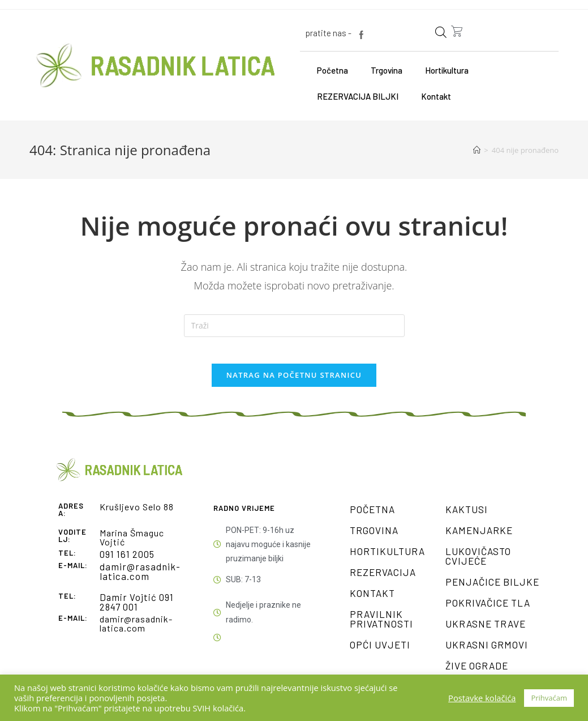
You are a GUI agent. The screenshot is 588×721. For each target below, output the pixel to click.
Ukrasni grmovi (487, 652)
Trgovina (387, 70)
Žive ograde (477, 673)
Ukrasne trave (486, 632)
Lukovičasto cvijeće (478, 564)
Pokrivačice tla (488, 611)
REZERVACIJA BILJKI (358, 96)
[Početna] (477, 150)
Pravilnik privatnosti (381, 627)
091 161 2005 (126, 562)
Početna (332, 70)
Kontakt (436, 96)
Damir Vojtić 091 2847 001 (134, 609)
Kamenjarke (479, 538)
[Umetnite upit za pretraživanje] (294, 326)
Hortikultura (447, 70)
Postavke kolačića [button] (482, 698)
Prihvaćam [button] (549, 698)
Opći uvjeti (380, 652)
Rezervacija (383, 580)
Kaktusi (467, 517)
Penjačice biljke (492, 590)
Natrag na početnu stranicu (294, 383)
